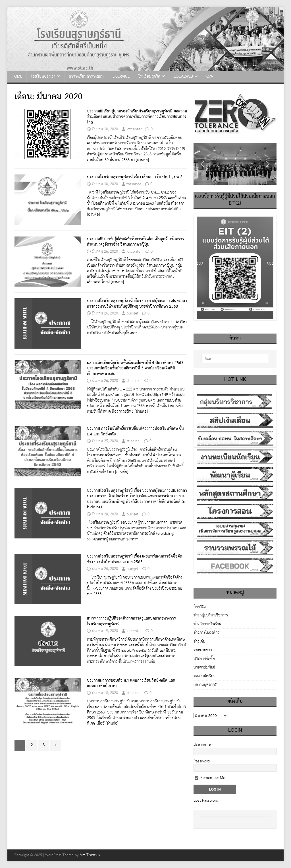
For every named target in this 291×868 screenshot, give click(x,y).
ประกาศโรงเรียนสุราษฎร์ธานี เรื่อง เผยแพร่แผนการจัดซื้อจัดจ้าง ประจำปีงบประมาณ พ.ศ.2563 (135, 559)
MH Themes (90, 855)
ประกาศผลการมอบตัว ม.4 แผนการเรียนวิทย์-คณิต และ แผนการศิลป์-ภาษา (131, 683)
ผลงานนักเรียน (204, 676)
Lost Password (206, 801)
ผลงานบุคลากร (205, 685)
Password (202, 761)
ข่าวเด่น (199, 641)
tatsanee (134, 184)
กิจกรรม (200, 607)
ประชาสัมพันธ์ (204, 667)
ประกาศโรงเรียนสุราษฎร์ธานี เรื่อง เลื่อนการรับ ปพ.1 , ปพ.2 (135, 177)
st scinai (133, 381)
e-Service (121, 77)
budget (132, 313)
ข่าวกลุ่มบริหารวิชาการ (211, 615)
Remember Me (210, 778)
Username (202, 744)
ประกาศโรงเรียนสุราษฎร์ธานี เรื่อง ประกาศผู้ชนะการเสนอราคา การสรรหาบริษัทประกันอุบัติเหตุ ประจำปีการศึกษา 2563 (137, 304)
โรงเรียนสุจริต (149, 77)
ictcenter (134, 129)
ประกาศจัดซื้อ (204, 659)
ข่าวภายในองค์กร (206, 633)
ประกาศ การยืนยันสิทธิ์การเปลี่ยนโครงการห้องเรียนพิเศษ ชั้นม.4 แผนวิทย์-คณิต (135, 431)
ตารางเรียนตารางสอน (86, 77)
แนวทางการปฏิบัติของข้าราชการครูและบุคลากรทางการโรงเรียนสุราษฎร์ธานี (131, 621)
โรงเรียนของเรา (43, 77)
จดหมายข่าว (203, 650)
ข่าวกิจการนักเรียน (207, 624)
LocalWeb (183, 77)
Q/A (210, 77)
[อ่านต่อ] (142, 160)
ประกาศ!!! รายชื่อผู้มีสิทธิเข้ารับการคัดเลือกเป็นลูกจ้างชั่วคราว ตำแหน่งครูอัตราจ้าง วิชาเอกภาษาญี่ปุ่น (136, 242)
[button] (202, 164)
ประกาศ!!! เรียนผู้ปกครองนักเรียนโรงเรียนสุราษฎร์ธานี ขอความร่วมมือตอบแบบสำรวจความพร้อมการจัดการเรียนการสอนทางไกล (137, 117)
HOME (17, 77)
